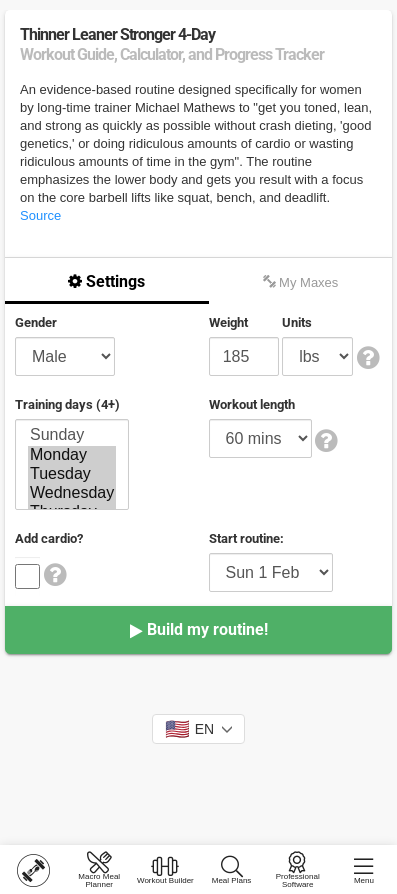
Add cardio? (49, 538)
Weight (228, 322)
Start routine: (246, 538)
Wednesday (72, 493)
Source (40, 215)
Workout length (252, 404)
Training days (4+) (67, 404)
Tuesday (72, 474)
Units (297, 322)
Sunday (72, 435)
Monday (72, 455)
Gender (36, 322)
